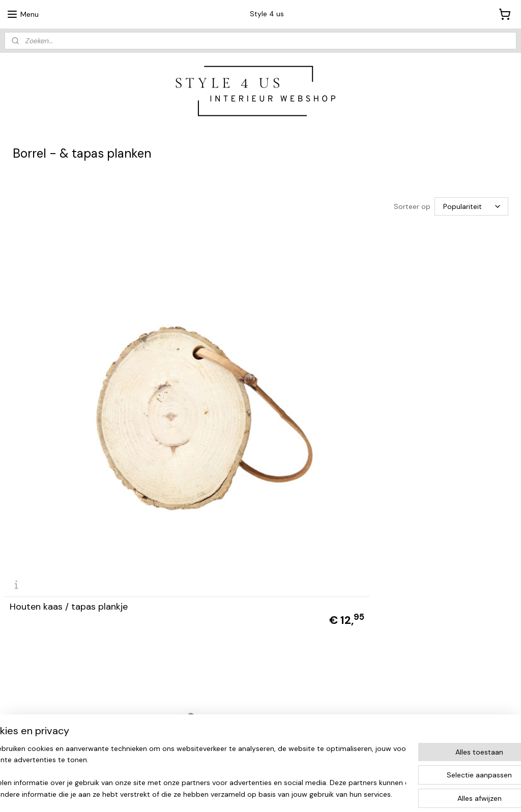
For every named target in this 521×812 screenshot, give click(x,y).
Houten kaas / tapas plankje (69, 407)
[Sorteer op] (471, 206)
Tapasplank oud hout (54, 616)
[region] (193, 772)
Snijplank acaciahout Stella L (417, 407)
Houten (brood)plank (227, 407)
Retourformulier (376, 701)
